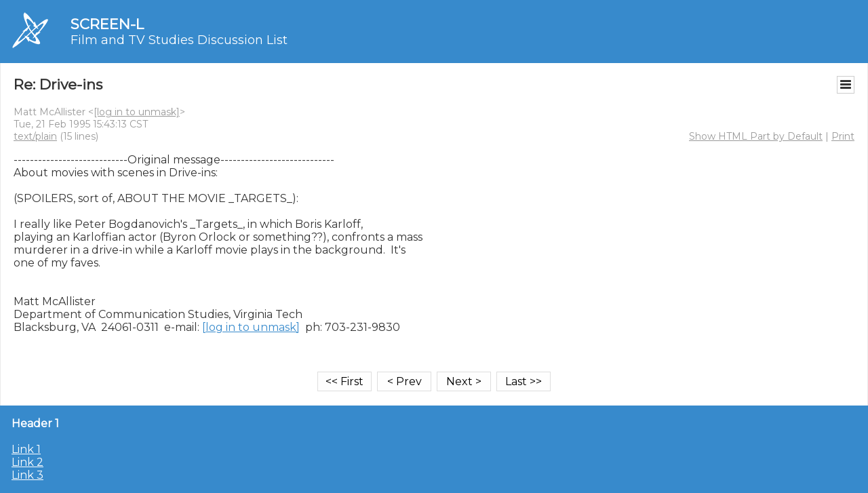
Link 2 (27, 462)
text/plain (35, 136)
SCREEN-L (107, 24)
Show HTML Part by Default (756, 136)
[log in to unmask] (137, 112)
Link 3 (27, 475)
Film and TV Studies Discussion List (179, 40)
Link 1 (26, 449)
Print (843, 136)
